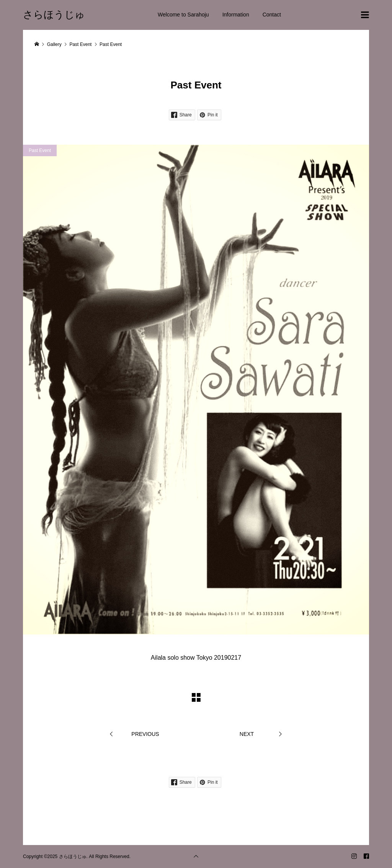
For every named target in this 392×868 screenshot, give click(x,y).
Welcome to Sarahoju (183, 15)
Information (236, 15)
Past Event (40, 150)
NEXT (247, 734)
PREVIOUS (145, 734)
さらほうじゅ (54, 15)
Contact (272, 15)
